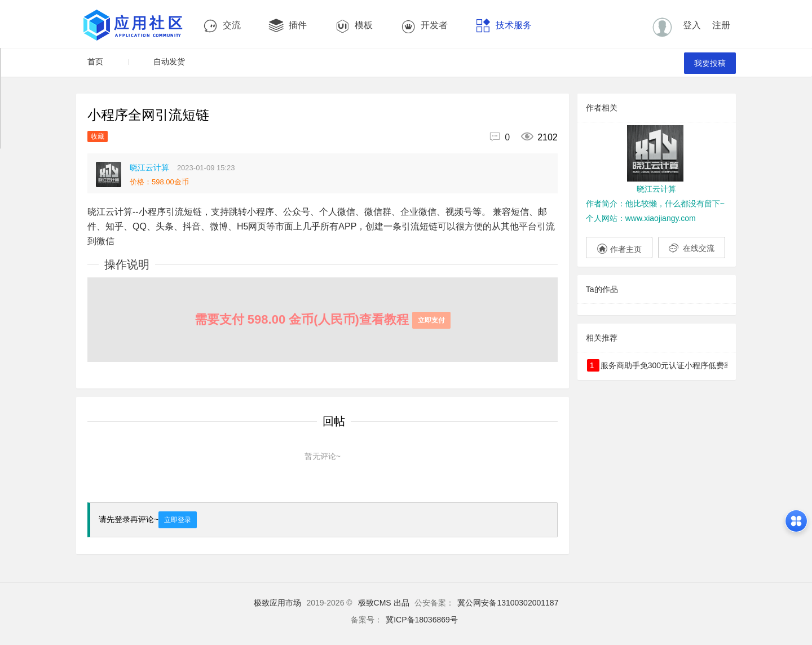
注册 (721, 25)
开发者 (424, 25)
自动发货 (169, 61)
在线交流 (692, 248)
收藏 (98, 136)
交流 (222, 25)
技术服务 (504, 25)
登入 (692, 25)
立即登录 (178, 520)
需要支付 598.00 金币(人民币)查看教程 (323, 319)
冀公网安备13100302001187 (508, 603)
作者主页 (619, 248)
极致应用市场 (277, 603)
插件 (288, 25)
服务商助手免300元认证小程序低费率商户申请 (657, 365)
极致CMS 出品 (384, 603)
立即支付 (431, 320)
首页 (95, 61)
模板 (354, 25)
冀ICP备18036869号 (422, 620)
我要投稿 (710, 63)
